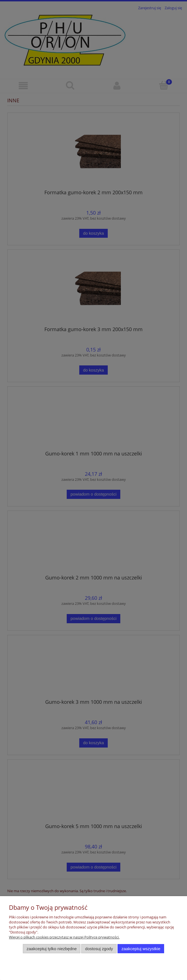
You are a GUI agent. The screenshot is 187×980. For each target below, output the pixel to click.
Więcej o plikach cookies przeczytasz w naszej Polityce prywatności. (64, 937)
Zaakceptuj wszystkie (141, 949)
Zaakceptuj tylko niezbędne (51, 949)
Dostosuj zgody (99, 949)
